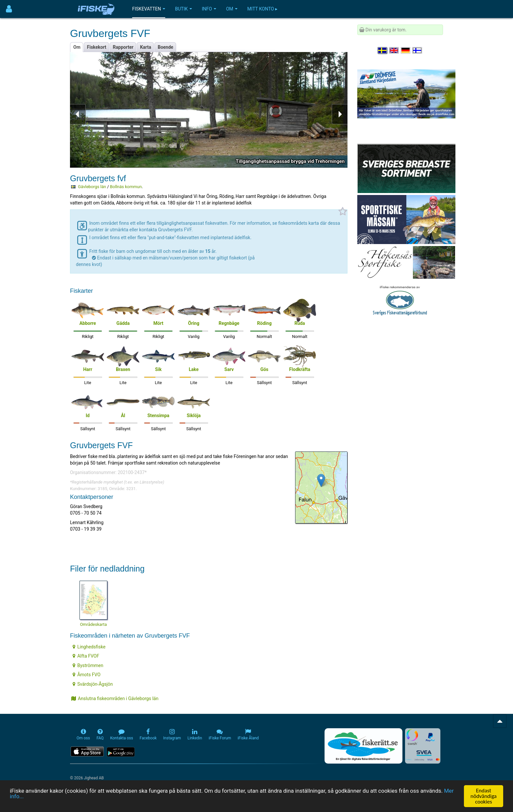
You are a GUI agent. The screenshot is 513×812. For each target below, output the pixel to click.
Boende (166, 47)
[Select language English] (394, 50)
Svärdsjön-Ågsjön (93, 684)
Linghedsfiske (89, 647)
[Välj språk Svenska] (383, 50)
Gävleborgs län (92, 187)
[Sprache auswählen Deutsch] (406, 50)
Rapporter (123, 47)
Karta (146, 47)
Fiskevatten (149, 9)
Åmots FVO (87, 675)
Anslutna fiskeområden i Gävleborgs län (115, 698)
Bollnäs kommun (126, 187)
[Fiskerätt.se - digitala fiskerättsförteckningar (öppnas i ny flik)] (363, 746)
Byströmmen (88, 665)
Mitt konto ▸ (262, 9)
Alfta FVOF (86, 656)
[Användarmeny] (9, 9)
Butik (184, 9)
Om (232, 9)
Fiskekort (97, 47)
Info (209, 9)
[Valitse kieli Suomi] (417, 50)
